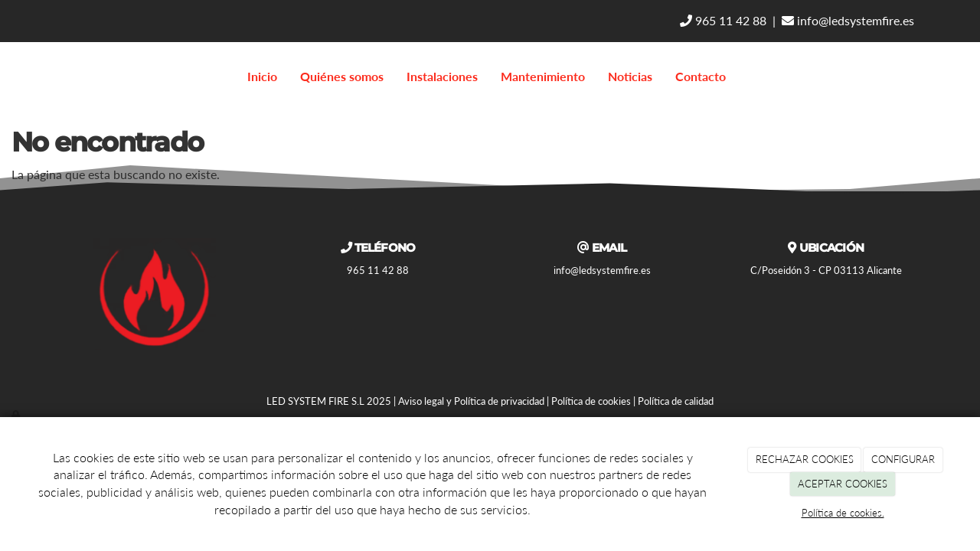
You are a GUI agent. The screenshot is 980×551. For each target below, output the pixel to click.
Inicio (262, 76)
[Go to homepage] (8, 77)
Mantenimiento (543, 76)
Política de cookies (591, 401)
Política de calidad (676, 401)
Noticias (630, 76)
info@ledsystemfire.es (848, 20)
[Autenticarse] (17, 415)
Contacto (701, 76)
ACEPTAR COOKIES (843, 484)
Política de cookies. (843, 513)
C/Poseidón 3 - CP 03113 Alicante (826, 270)
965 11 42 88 (723, 20)
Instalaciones (442, 76)
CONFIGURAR (903, 459)
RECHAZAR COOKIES (805, 459)
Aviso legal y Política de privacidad (471, 401)
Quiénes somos (342, 76)
